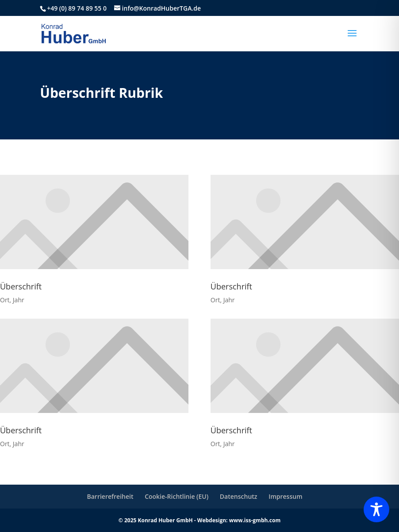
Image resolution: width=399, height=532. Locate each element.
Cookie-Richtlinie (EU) (176, 496)
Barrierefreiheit (110, 496)
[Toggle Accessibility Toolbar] (376, 509)
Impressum (285, 496)
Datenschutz (239, 496)
